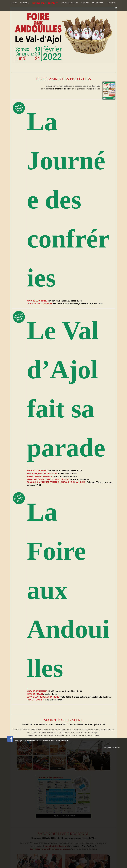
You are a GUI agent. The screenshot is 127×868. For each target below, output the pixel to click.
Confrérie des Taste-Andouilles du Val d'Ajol (44, 741)
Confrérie (24, 3)
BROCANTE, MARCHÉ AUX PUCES (42, 474)
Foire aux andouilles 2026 (43, 3)
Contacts (111, 3)
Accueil (13, 3)
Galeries (85, 3)
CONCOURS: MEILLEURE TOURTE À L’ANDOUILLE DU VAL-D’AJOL (57, 482)
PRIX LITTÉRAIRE (35, 700)
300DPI (117, 748)
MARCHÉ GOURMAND (37, 301)
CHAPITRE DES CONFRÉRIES (40, 304)
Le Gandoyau (98, 3)
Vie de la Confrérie (70, 3)
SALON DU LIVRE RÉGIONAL (40, 476)
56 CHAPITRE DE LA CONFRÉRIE (43, 697)
